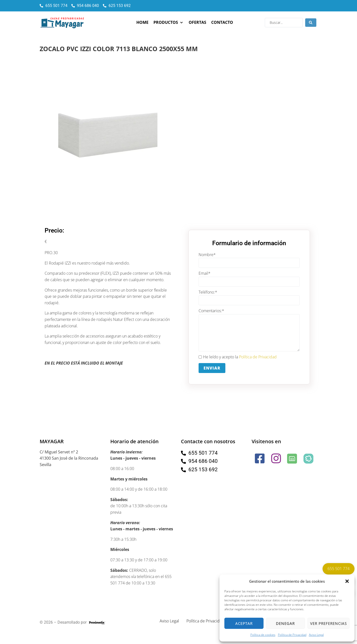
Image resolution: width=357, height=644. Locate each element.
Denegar (285, 623)
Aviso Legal (316, 635)
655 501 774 (339, 569)
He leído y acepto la (238, 357)
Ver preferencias (328, 623)
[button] (347, 581)
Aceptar (244, 623)
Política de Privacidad (292, 635)
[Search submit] (311, 23)
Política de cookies (263, 635)
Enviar (212, 368)
